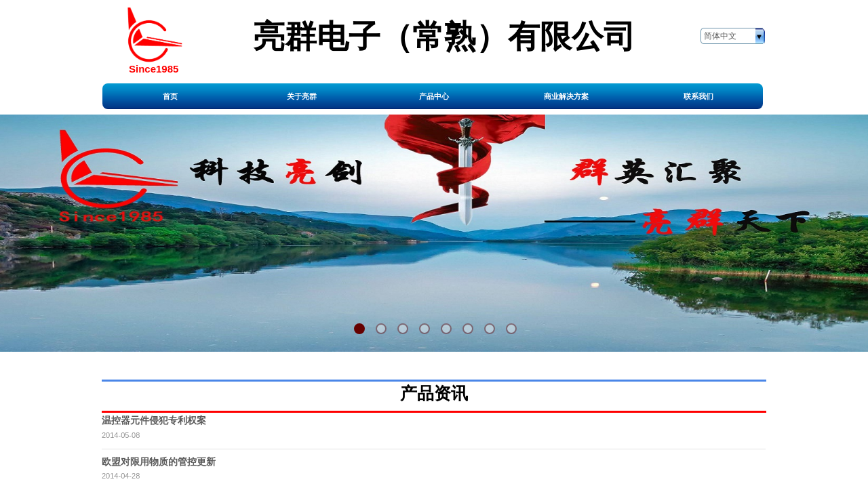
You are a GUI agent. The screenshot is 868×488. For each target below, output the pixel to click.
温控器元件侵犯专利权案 (154, 420)
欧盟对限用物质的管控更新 (159, 462)
